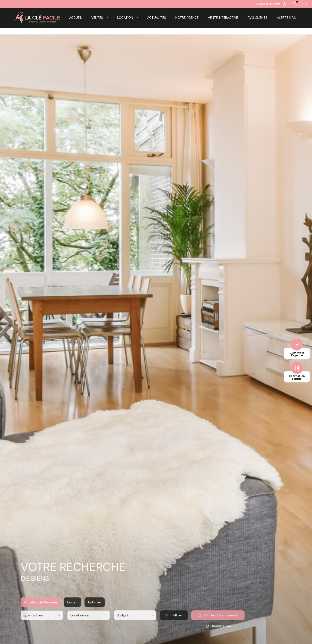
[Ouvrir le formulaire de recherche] (174, 620)
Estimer (95, 607)
